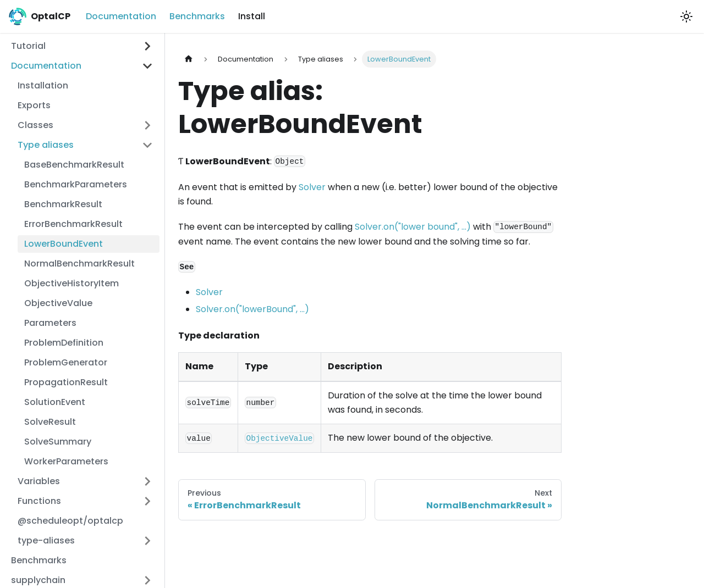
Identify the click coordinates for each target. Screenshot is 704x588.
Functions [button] (39, 501)
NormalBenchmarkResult (79, 264)
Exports (34, 105)
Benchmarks (197, 16)
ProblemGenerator (66, 362)
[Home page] (189, 59)
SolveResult (50, 422)
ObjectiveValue (58, 303)
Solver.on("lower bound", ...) (413, 227)
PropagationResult (66, 382)
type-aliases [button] (46, 540)
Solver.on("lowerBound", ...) (252, 309)
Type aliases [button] (46, 145)
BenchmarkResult (63, 204)
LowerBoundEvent (64, 244)
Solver (312, 187)
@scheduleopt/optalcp (70, 521)
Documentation (121, 16)
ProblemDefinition (64, 343)
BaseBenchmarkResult (74, 165)
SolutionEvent (55, 402)
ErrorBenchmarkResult (73, 224)
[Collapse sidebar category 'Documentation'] (147, 66)
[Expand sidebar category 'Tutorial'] (147, 46)
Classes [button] (35, 125)
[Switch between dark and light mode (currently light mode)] (686, 16)
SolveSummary (58, 442)
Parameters (50, 323)
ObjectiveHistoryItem (71, 283)
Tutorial (28, 46)
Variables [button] (39, 481)
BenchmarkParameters (76, 184)
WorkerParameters (66, 461)
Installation (43, 85)
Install (252, 16)
